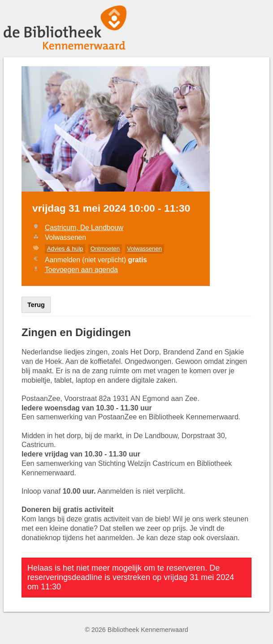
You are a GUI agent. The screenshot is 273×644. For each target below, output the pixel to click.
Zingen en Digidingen (76, 332)
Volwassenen (144, 249)
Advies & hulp (65, 249)
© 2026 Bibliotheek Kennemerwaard (136, 630)
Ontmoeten (105, 249)
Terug (36, 305)
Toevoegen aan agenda (81, 270)
